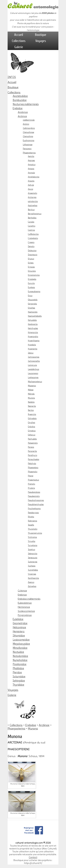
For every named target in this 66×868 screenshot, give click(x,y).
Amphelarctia (34, 177)
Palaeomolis (33, 443)
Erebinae (22, 595)
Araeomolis (32, 193)
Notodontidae (20, 656)
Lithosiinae (28, 145)
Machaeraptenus (35, 382)
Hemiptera (19, 632)
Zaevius (31, 582)
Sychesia (32, 566)
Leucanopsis (33, 373)
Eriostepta (32, 279)
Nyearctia (32, 414)
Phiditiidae (18, 668)
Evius (30, 296)
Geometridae (20, 623)
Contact (33, 857)
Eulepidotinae (25, 603)
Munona (31, 398)
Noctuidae (18, 652)
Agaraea (31, 160)
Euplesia (31, 287)
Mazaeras (32, 386)
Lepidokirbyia (34, 369)
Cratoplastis (33, 238)
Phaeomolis (33, 472)
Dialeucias (32, 251)
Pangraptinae (25, 615)
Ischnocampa (34, 357)
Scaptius (31, 550)
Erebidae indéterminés (29, 599)
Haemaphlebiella (35, 316)
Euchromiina (29, 140)
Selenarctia (33, 554)
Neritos (31, 410)
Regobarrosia (33, 513)
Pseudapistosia (34, 492)
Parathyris (32, 455)
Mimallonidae (20, 648)
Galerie (19, 47)
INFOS (12, 77)
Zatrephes (32, 586)
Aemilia (31, 156)
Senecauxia (33, 558)
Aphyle (31, 185)
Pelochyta (32, 464)
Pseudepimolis (34, 496)
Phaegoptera (33, 468)
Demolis (31, 246)
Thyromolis (33, 529)
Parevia (31, 447)
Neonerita (32, 406)
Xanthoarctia (33, 578)
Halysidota (32, 320)
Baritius (31, 210)
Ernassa (31, 267)
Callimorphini (29, 128)
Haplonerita (33, 324)
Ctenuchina (28, 136)
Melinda (31, 394)
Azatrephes (33, 206)
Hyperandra (33, 337)
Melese (31, 390)
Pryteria (31, 488)
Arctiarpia (32, 197)
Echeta (31, 263)
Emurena (32, 271)
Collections (19, 41)
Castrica (31, 230)
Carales (31, 222)
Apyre (30, 189)
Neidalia (31, 402)
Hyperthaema (34, 341)
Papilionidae (20, 664)
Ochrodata (32, 418)
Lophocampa (33, 378)
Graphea (31, 308)
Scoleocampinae (26, 611)
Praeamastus (33, 480)
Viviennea (32, 574)
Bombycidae (20, 100)
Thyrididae (18, 685)
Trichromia (32, 537)
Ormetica (32, 431)
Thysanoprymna (35, 533)
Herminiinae (24, 607)
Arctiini (26, 124)
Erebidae (18, 108)
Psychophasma (34, 509)
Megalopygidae (21, 644)
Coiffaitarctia (33, 234)
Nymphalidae (20, 660)
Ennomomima (34, 275)
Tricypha (32, 541)
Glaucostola (33, 300)
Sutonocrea (33, 562)
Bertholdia (32, 218)
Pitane (31, 476)
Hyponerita (33, 349)
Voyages (41, 41)
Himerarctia (33, 332)
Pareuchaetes (34, 459)
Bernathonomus (35, 214)
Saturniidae (19, 677)
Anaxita (31, 181)
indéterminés (29, 120)
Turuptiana (33, 545)
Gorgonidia (32, 304)
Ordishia (31, 427)
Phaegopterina (29, 153)
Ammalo (31, 173)
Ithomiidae (19, 636)
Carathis (32, 226)
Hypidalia (32, 345)
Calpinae (22, 591)
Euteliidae (18, 619)
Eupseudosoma (34, 292)
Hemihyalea (33, 328)
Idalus (31, 353)
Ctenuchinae (28, 132)
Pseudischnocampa (36, 500)
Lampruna (32, 365)
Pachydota (32, 439)
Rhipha (31, 517)
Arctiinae (22, 116)
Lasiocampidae (21, 640)
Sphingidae (19, 681)
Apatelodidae (20, 96)
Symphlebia (33, 570)
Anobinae (23, 112)
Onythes (31, 423)
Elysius (31, 259)
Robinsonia (32, 521)
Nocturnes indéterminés (26, 104)
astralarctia (33, 201)
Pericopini (27, 149)
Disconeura (33, 255)
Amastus (32, 165)
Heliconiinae (19, 627)
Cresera (31, 242)
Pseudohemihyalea (36, 504)
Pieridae (17, 672)
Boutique (41, 35)
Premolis (31, 484)
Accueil (19, 35)
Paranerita (32, 451)
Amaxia (31, 169)
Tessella (31, 525)
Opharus (32, 435)
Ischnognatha (34, 361)
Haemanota (33, 312)
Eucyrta (31, 283)
